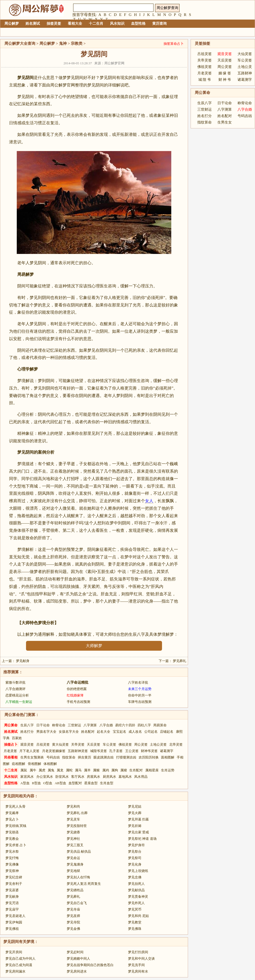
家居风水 (27, 777)
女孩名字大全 (69, 732)
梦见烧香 (73, 832)
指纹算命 (69, 757)
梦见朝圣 (12, 832)
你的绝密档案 (77, 689)
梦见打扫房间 (138, 952)
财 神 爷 (225, 80)
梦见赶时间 (75, 952)
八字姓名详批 (138, 682)
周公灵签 (141, 744)
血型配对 (75, 783)
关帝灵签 (78, 744)
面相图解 (168, 757)
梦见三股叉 (75, 845)
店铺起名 (167, 732)
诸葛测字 (167, 751)
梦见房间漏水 (15, 971)
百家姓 (17, 738)
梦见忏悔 (12, 858)
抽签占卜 (11, 744)
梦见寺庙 (73, 909)
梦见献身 (23, 661)
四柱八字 (144, 725)
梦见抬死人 (136, 884)
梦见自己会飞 (77, 903)
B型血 (36, 783)
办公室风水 (45, 777)
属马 (78, 770)
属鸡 (106, 770)
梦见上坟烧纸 (138, 871)
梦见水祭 (12, 851)
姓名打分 (27, 732)
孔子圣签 (116, 751)
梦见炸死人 (136, 903)
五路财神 (245, 73)
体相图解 (50, 764)
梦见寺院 (73, 922)
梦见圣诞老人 (15, 916)
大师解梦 (94, 646)
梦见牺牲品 (75, 890)
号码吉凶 (53, 757)
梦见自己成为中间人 (20, 959)
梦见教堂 (135, 922)
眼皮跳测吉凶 (104, 757)
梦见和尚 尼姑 (138, 916)
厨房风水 (109, 777)
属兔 (51, 770)
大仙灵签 (245, 54)
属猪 (124, 770)
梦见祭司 (135, 858)
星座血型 (91, 783)
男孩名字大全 (46, 732)
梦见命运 (73, 858)
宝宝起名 (120, 732)
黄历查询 (159, 24)
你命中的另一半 (140, 695)
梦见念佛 (135, 877)
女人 (149, 501)
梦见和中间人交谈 (141, 959)
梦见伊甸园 (14, 922)
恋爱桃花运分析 (17, 695)
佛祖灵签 (125, 744)
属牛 (33, 770)
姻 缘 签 (225, 73)
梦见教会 (12, 839)
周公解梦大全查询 (20, 43)
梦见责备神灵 (138, 897)
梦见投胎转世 (77, 826)
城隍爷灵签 (99, 751)
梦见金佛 (73, 929)
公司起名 (151, 732)
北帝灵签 (176, 744)
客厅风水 (78, 777)
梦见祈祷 (135, 826)
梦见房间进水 (77, 971)
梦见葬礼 (180, 661)
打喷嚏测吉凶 (126, 757)
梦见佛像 (12, 864)
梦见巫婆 (12, 890)
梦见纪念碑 (14, 877)
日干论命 (43, 725)
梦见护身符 (136, 845)
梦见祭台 (135, 851)
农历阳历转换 (149, 757)
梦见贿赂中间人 (78, 959)
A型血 (25, 783)
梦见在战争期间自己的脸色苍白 (90, 965)
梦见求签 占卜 (16, 845)
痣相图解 (19, 764)
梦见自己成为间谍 (19, 965)
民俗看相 (11, 757)
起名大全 (104, 732)
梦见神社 (73, 839)
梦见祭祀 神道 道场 (142, 839)
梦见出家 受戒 (138, 832)
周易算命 (160, 725)
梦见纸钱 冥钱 (16, 826)
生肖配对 (136, 770)
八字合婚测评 (15, 689)
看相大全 (75, 24)
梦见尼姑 (135, 806)
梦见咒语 (12, 903)
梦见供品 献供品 (79, 851)
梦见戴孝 (12, 813)
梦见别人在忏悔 (78, 877)
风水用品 (141, 777)
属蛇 (69, 770)
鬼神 (63, 43)
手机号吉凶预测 (78, 702)
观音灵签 (27, 744)
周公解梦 (12, 24)
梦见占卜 (12, 819)
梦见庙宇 (12, 909)
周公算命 (11, 725)
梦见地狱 (73, 871)
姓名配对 (88, 732)
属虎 (42, 770)
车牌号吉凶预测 (140, 702)
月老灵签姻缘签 (54, 751)
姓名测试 (33, 24)
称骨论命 (59, 725)
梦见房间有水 (138, 971)
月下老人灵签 (29, 751)
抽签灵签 (54, 24)
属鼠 (24, 770)
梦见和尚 (73, 806)
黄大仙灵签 (60, 744)
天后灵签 (93, 744)
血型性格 (138, 24)
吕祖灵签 (43, 744)
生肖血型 (107, 783)
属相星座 (152, 770)
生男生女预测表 (32, 757)
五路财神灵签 (78, 751)
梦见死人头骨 (15, 806)
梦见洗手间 (136, 965)
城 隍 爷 (205, 80)
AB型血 (60, 783)
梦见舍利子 (14, 884)
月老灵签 (10, 751)
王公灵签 (132, 751)
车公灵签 (109, 744)
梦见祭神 (12, 871)
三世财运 (74, 725)
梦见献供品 (136, 890)
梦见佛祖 (12, 929)
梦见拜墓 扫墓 (138, 819)
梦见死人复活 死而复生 (84, 884)
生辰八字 (27, 725)
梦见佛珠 (135, 929)
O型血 (48, 783)
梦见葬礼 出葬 (77, 813)
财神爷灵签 (149, 751)
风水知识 (117, 24)
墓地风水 (125, 777)
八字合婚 (106, 725)
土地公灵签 (158, 744)
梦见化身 (135, 864)
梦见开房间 (14, 952)
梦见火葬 (135, 813)
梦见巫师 (73, 916)
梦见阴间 (11, 796)
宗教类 (77, 43)
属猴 (96, 770)
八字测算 (90, 725)
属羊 (87, 770)
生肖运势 (168, 770)
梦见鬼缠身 (75, 864)
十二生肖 (96, 24)
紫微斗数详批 (15, 682)
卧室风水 (62, 777)
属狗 (115, 770)
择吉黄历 (84, 757)
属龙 (60, 770)
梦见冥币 (135, 909)
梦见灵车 (73, 819)
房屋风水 (93, 777)
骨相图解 (35, 764)
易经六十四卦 (125, 725)
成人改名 (135, 732)
